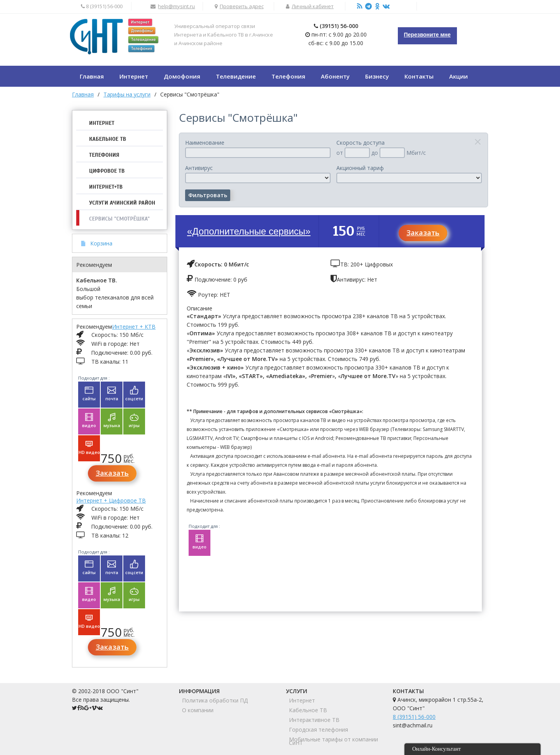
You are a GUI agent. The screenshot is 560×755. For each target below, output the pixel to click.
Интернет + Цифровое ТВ (111, 500)
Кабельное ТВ (108, 139)
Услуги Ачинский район (122, 203)
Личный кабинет (313, 6)
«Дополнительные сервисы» (249, 231)
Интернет (102, 123)
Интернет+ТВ (106, 187)
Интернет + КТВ (134, 327)
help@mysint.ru (176, 6)
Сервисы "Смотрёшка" (119, 219)
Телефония (104, 155)
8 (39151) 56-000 (414, 717)
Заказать (112, 473)
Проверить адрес (242, 6)
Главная (83, 94)
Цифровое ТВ (107, 171)
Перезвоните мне (427, 35)
